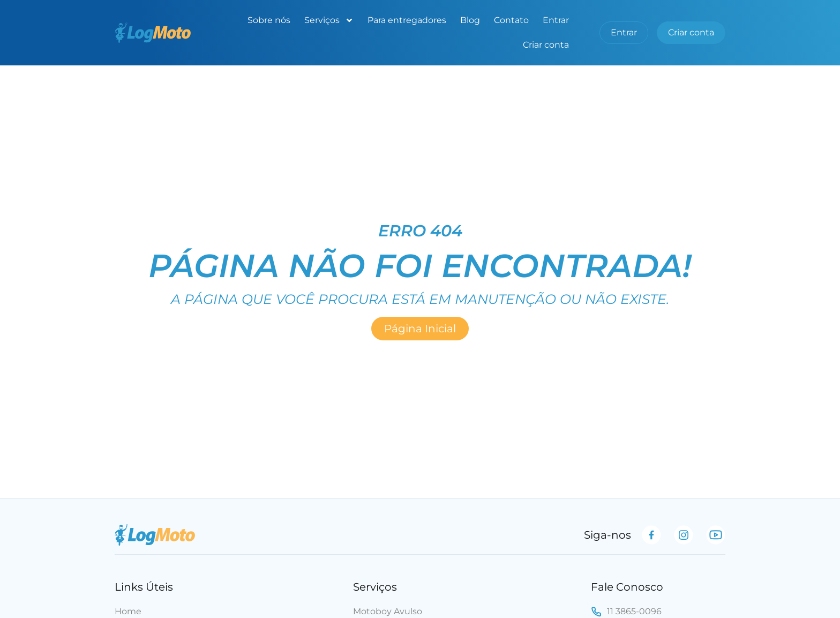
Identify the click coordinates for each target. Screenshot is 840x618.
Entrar (556, 20)
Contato (511, 20)
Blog (470, 20)
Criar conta (546, 45)
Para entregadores (407, 20)
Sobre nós (269, 20)
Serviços (329, 20)
